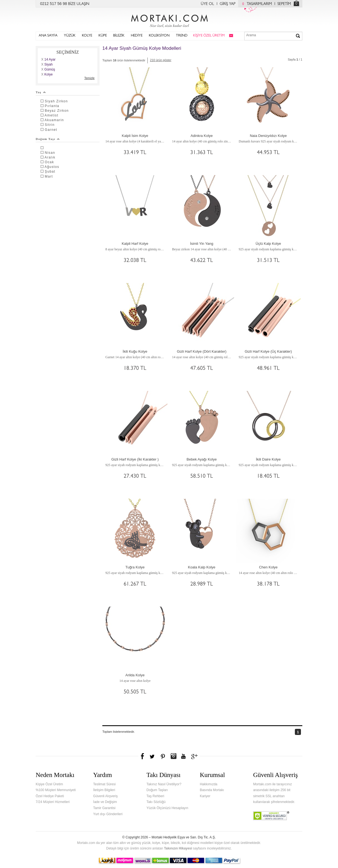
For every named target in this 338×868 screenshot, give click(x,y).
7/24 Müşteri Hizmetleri (53, 802)
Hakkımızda (208, 784)
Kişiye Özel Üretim (49, 784)
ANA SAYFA (48, 36)
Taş (41, 92)
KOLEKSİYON (159, 36)
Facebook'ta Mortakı (143, 756)
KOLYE (87, 36)
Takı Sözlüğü (156, 802)
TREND (182, 36)
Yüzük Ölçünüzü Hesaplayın (167, 808)
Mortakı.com (169, 20)
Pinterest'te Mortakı (163, 756)
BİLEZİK (119, 36)
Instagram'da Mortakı (173, 756)
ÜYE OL (207, 4)
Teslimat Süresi (104, 784)
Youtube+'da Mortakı (183, 756)
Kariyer (205, 796)
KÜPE (103, 36)
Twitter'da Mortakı (153, 756)
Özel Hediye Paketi (50, 796)
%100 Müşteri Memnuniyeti (56, 790)
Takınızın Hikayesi (178, 848)
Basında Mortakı (212, 790)
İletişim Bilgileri (104, 790)
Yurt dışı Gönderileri (108, 814)
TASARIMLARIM (256, 4)
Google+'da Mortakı (195, 756)
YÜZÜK (70, 36)
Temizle (89, 78)
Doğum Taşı (48, 139)
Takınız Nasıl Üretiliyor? (164, 784)
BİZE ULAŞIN (79, 4)
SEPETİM (284, 4)
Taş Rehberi (155, 796)
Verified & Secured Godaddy (271, 816)
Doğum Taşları (157, 790)
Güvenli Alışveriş (106, 796)
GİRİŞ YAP (227, 4)
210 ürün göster (161, 60)
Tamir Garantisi (104, 808)
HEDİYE (137, 36)
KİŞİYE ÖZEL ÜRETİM (209, 36)
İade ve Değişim (105, 802)
